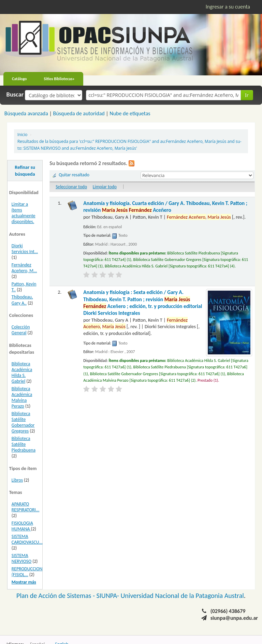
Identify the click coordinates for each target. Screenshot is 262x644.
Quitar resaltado (74, 175)
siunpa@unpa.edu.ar (234, 618)
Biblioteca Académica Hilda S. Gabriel (22, 372)
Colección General (21, 330)
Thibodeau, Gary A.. (22, 300)
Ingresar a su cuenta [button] (228, 7)
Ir (247, 95)
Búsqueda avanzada (26, 113)
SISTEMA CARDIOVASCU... (27, 539)
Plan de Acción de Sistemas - (56, 596)
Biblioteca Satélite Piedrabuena (24, 444)
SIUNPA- (109, 596)
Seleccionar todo (71, 187)
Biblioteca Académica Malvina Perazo (22, 397)
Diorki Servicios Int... (25, 249)
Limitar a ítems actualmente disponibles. (24, 213)
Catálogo (19, 79)
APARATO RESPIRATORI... (26, 507)
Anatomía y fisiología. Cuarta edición (165, 207)
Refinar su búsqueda (25, 171)
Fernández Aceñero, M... (24, 268)
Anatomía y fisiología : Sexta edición (143, 303)
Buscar (15, 94)
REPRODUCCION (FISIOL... (27, 572)
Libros (17, 480)
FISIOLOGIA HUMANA (22, 526)
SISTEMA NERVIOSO (21, 558)
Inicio (22, 134)
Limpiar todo (105, 187)
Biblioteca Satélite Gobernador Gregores (23, 422)
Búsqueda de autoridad (79, 113)
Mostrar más (24, 582)
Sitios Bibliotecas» (59, 79)
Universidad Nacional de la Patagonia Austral (182, 596)
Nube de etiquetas (130, 113)
